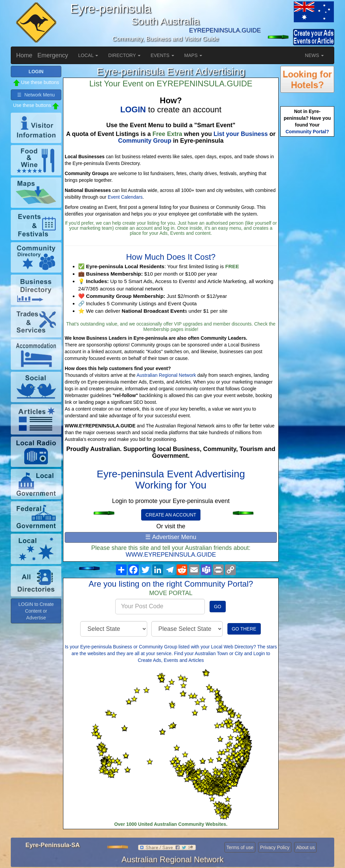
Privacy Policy (275, 847)
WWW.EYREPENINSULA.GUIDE (171, 555)
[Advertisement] (307, 245)
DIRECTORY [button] (124, 55)
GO (218, 607)
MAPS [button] (193, 55)
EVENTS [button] (162, 55)
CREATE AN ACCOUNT (171, 515)
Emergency (53, 55)
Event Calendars (125, 197)
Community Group (145, 141)
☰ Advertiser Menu (171, 537)
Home (24, 55)
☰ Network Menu (36, 95)
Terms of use (240, 847)
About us (305, 847)
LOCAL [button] (88, 55)
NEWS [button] (314, 55)
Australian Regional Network (166, 375)
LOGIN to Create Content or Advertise (36, 611)
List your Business (241, 134)
